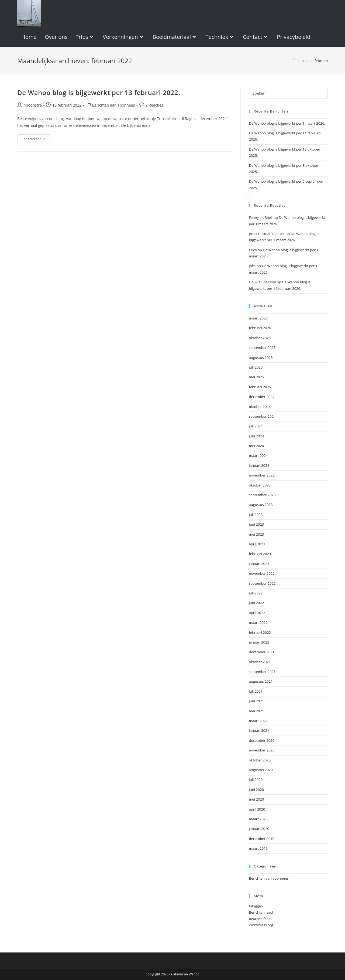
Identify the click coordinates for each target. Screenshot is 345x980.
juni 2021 (256, 701)
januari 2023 (259, 564)
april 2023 (257, 544)
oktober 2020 (260, 760)
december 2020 (262, 740)
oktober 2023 (260, 485)
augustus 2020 (261, 770)
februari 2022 (260, 632)
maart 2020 (258, 819)
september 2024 (262, 416)
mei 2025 (256, 377)
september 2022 (262, 583)
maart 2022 (258, 622)
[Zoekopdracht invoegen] (288, 93)
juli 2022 (256, 593)
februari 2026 (260, 328)
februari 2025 (260, 387)
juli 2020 (256, 780)
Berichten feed (261, 912)
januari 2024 (259, 465)
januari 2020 (259, 829)
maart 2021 (258, 721)
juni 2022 (256, 603)
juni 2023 (256, 524)
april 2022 (257, 613)
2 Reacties (154, 105)
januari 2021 (259, 730)
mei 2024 (256, 446)
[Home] (294, 61)
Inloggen (256, 906)
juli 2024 (256, 426)
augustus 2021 (261, 681)
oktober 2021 (260, 662)
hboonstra (33, 105)
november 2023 (262, 475)
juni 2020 (256, 790)
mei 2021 (256, 711)
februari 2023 (260, 554)
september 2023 (262, 495)
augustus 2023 (261, 505)
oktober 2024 (260, 407)
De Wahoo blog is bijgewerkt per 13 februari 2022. (99, 92)
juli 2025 (256, 367)
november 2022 (262, 573)
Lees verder (36, 140)
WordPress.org (261, 925)
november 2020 (262, 750)
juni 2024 (256, 436)
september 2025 (262, 348)
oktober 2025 (260, 338)
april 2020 (257, 809)
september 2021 (262, 672)
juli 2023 (256, 515)
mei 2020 (256, 799)
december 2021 (262, 652)
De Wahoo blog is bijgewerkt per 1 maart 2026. (287, 123)
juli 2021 (256, 691)
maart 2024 (258, 455)
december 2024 (262, 397)
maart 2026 (258, 318)
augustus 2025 (261, 358)
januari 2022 (259, 642)
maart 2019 (258, 848)
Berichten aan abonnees (114, 105)
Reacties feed (260, 919)
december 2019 (262, 839)
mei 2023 (256, 534)
